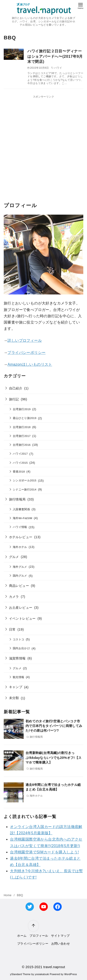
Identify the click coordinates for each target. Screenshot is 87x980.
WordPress (71, 974)
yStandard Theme (20, 974)
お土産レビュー (21, 608)
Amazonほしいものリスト (30, 364)
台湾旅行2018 (22, 427)
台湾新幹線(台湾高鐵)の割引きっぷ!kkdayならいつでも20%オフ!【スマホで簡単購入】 (54, 757)
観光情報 (19, 677)
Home (8, 895)
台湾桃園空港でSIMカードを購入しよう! (44, 852)
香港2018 (19, 471)
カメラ (14, 597)
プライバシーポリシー (26, 353)
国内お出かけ (21, 648)
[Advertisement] (43, 143)
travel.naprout (54, 967)
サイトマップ (60, 936)
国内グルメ (20, 576)
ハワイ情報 (20, 527)
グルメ (14, 557)
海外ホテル (20, 547)
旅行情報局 (17, 499)
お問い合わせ (61, 944)
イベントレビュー (22, 618)
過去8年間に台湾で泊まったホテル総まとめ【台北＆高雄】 (53, 787)
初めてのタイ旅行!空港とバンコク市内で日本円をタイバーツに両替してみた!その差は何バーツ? (54, 726)
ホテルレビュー (21, 537)
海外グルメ (20, 567)
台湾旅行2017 (22, 436)
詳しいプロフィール (25, 340)
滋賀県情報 (17, 658)
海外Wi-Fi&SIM (23, 518)
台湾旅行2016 (22, 445)
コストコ (19, 639)
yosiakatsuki (42, 974)
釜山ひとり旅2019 (25, 418)
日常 (12, 629)
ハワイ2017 (20, 454)
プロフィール (39, 936)
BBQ (20, 895)
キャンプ (16, 687)
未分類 (14, 698)
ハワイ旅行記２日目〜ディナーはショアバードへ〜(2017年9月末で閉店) (55, 56)
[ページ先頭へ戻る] (33, 926)
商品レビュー (19, 586)
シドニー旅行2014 (25, 489)
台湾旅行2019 (22, 409)
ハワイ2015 (20, 463)
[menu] (81, 5)
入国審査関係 (21, 509)
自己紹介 (16, 388)
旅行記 (14, 399)
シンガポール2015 (25, 480)
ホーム (22, 936)
